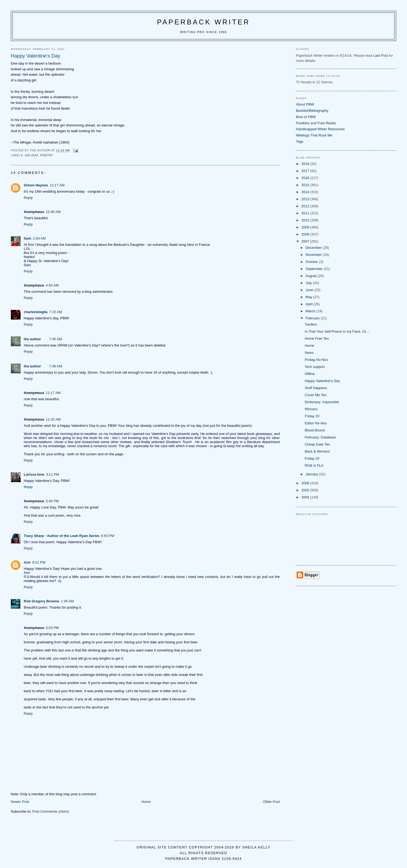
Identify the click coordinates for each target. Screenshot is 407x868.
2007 (306, 241)
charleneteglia (36, 312)
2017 (306, 171)
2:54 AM (39, 238)
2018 (306, 164)
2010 (306, 220)
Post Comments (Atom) (51, 811)
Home (146, 802)
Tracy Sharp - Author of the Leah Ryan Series (62, 536)
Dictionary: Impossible (322, 402)
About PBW (305, 104)
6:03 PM (52, 628)
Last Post (380, 55)
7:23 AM (56, 312)
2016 (306, 178)
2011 (306, 213)
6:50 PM (108, 536)
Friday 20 (312, 416)
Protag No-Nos (316, 360)
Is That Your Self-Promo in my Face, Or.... (337, 331)
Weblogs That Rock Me (314, 135)
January (312, 474)
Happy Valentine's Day (322, 381)
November (314, 255)
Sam (28, 238)
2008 (306, 234)
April (310, 304)
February (313, 318)
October (312, 262)
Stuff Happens (316, 388)
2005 (306, 490)
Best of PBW (306, 117)
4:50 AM (52, 285)
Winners (311, 409)
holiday (32, 155)
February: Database (320, 437)
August (312, 276)
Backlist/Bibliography (312, 111)
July (309, 283)
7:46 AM (56, 366)
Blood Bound (315, 430)
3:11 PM (52, 474)
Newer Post (20, 802)
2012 (306, 206)
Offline (310, 374)
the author (33, 339)
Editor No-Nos (316, 423)
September (315, 269)
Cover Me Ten (316, 395)
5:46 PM (52, 501)
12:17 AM (57, 185)
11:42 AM (53, 419)
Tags (299, 142)
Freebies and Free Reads (316, 123)
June (310, 290)
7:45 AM (56, 339)
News (309, 353)
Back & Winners (317, 451)
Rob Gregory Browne (42, 601)
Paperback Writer (203, 22)
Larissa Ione (34, 474)
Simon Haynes (36, 185)
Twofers (311, 324)
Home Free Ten (317, 338)
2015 (306, 185)
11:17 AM (53, 393)
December (314, 248)
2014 (306, 192)
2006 (306, 483)
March (311, 311)
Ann (27, 562)
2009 (306, 227)
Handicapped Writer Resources (320, 129)
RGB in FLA (314, 465)
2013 (306, 199)
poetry (47, 155)
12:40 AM (53, 212)
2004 (306, 497)
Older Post (271, 802)
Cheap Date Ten (318, 444)
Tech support (315, 367)
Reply (28, 198)
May (309, 297)
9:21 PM (39, 562)
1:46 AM (67, 601)
